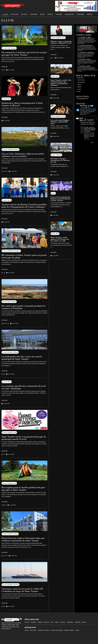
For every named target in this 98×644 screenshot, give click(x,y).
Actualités (14, 14)
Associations (69, 14)
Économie (34, 14)
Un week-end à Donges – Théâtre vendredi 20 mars (61, 122)
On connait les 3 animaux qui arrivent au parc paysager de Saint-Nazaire (23, 53)
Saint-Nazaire (81, 82)
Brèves (90, 14)
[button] (96, 14)
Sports (50, 14)
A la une (5, 14)
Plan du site (33, 638)
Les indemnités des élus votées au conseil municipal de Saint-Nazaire (22, 360)
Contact (77, 638)
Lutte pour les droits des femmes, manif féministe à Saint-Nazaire (61, 199)
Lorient (79, 89)
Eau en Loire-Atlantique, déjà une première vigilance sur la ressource (22, 155)
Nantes (79, 87)
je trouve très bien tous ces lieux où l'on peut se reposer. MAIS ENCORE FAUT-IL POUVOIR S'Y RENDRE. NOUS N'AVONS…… (87, 69)
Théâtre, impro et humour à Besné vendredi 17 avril (61, 42)
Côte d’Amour (81, 80)
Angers (79, 85)
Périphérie (81, 14)
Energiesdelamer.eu (83, 99)
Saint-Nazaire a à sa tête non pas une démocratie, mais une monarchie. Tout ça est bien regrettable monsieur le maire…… (87, 62)
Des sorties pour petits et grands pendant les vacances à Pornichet (21, 309)
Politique (24, 14)
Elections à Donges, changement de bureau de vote (60, 160)
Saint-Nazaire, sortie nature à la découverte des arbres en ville (60, 239)
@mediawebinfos (90, 120)
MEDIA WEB (81, 119)
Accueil (27, 638)
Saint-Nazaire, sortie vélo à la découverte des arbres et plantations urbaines (61, 83)
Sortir (42, 14)
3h (96, 119)
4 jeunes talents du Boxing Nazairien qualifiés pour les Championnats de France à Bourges (23, 207)
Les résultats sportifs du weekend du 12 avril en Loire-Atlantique (24, 390)
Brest (79, 91)
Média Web (80, 78)
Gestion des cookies (44, 638)
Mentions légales (69, 638)
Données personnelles (57, 638)
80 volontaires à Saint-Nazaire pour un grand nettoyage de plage (24, 259)
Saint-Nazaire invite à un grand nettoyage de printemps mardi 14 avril (24, 440)
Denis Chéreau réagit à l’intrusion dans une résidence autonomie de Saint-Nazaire (24, 543)
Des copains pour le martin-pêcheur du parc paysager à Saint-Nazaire (24, 491)
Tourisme (59, 14)
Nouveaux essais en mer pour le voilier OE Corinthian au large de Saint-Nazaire (24, 596)
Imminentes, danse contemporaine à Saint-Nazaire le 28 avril (22, 104)
